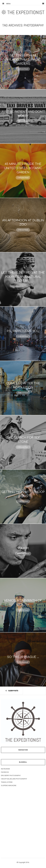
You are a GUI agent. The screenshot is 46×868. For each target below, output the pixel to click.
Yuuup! (23, 548)
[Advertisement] (23, 817)
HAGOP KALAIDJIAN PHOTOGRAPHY (14, 779)
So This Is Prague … (23, 657)
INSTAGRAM (5, 769)
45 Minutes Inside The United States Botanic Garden (23, 168)
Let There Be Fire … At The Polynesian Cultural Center (23, 277)
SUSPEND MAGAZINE (9, 785)
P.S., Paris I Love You (23, 331)
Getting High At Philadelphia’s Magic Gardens (23, 60)
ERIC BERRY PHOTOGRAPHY (11, 775)
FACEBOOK (5, 772)
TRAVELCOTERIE (7, 782)
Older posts (11, 691)
